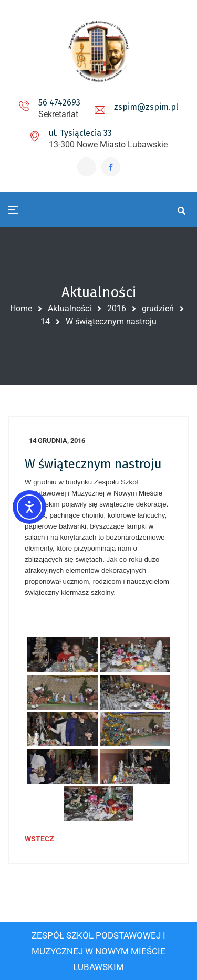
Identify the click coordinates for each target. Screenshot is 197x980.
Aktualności (70, 308)
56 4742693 (59, 103)
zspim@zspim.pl (146, 107)
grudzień (158, 308)
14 (45, 322)
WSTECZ (39, 839)
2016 (117, 308)
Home (21, 308)
